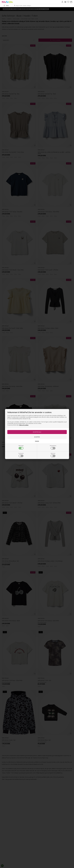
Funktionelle (21, 455)
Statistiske (53, 455)
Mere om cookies (24, 425)
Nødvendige (21, 447)
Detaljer (37, 441)
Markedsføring (53, 447)
